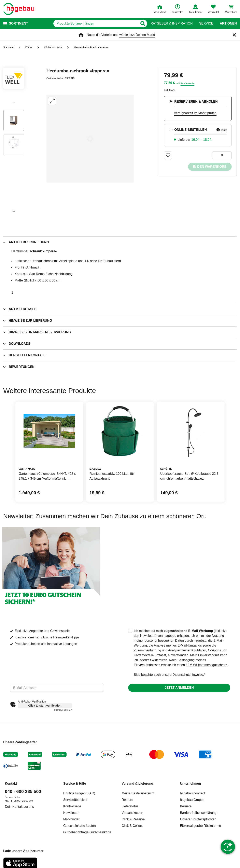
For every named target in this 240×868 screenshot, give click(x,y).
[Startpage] (19, 9)
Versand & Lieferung (138, 784)
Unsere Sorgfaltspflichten (198, 819)
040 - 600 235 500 (23, 791)
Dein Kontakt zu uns (19, 807)
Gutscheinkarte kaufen (80, 826)
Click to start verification (45, 706)
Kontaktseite (72, 806)
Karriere (186, 806)
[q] (96, 24)
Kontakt (11, 784)
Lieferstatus (130, 806)
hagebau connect (192, 793)
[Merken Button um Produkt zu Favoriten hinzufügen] (168, 155)
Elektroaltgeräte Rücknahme (200, 826)
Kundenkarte (187, 83)
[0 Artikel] (222, 155)
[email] (57, 688)
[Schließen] (234, 35)
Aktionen (228, 24)
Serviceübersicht (75, 800)
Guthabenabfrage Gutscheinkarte (87, 832)
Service (206, 24)
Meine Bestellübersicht (138, 793)
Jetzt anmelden (179, 688)
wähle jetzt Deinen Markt (137, 35)
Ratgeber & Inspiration (172, 24)
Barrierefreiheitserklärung (198, 813)
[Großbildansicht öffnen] (90, 139)
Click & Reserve (133, 819)
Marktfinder (71, 819)
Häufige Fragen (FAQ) (79, 793)
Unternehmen (190, 784)
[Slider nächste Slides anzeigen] (14, 210)
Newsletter (71, 813)
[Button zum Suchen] (143, 24)
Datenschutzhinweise (188, 675)
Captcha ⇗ (63, 710)
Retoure (128, 800)
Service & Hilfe (75, 784)
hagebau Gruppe (192, 800)
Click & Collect (132, 826)
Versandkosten (132, 813)
